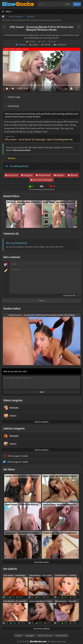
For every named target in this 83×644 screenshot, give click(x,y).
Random (47, 45)
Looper (35, 45)
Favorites (22, 45)
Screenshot (61, 45)
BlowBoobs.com (38, 642)
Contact (18, 635)
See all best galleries (42, 629)
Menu (9, 12)
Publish (42, 301)
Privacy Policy (61, 635)
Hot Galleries (10, 569)
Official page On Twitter (18, 462)
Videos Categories (13, 400)
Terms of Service (45, 635)
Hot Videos (9, 469)
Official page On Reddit (18, 456)
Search (77, 4)
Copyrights (30, 635)
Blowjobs (32, 42)
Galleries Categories (14, 428)
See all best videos (42, 562)
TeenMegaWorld (19, 166)
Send (42, 392)
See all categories (42, 422)
